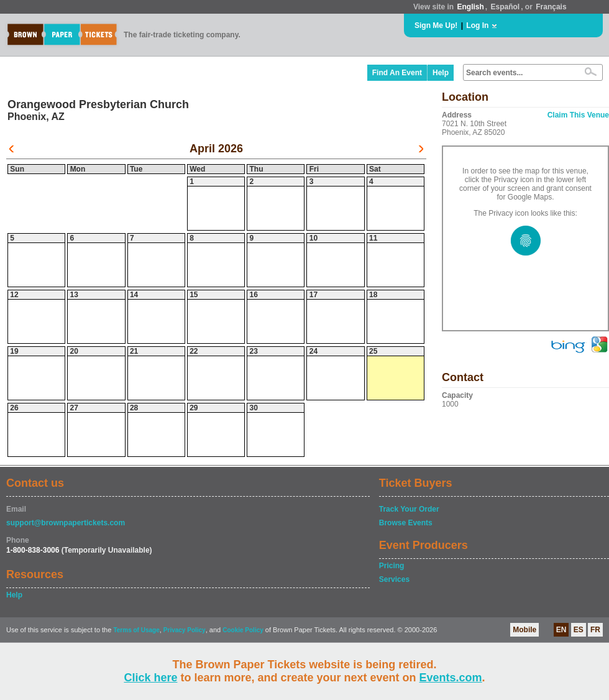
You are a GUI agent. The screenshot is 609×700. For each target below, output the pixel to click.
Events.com (451, 678)
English (470, 7)
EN (561, 630)
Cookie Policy (243, 630)
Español (506, 7)
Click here (150, 678)
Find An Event (397, 73)
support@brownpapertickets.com (66, 523)
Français (551, 7)
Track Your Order (409, 509)
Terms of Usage (136, 630)
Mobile (524, 630)
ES (579, 630)
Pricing (392, 566)
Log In (477, 25)
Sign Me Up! (436, 25)
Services (394, 579)
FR (595, 630)
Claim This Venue (578, 115)
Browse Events (406, 523)
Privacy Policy (185, 630)
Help (441, 73)
